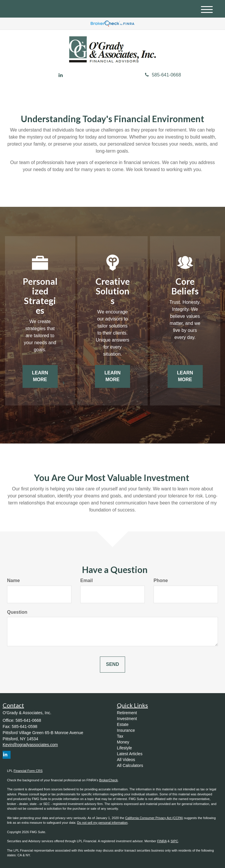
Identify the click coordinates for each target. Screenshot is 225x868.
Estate (123, 724)
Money (123, 742)
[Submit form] (112, 665)
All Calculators (130, 765)
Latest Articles (130, 754)
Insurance (126, 730)
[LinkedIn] (61, 75)
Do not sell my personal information (102, 823)
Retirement (127, 713)
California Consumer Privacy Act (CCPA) (154, 818)
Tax (120, 736)
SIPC (174, 841)
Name (13, 580)
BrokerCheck (109, 780)
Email (87, 580)
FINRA (162, 841)
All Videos (126, 760)
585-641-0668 (163, 75)
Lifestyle (124, 748)
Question (17, 612)
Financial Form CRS (28, 771)
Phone (161, 580)
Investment (127, 719)
